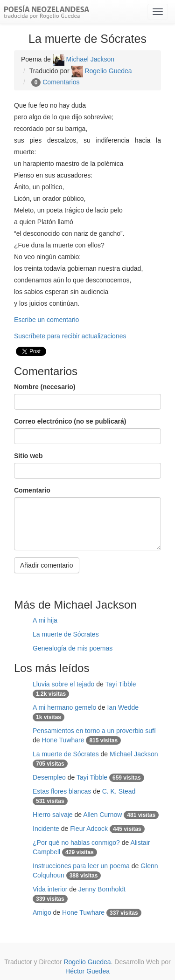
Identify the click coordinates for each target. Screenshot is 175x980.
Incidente (46, 829)
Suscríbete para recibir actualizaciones (70, 336)
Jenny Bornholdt (102, 889)
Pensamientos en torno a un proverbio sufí (94, 731)
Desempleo (49, 777)
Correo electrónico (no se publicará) (70, 421)
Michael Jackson (84, 59)
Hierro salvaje (53, 815)
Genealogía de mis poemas (73, 648)
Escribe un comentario (46, 320)
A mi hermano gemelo (64, 707)
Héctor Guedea (87, 971)
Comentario (32, 490)
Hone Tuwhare (63, 740)
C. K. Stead (119, 791)
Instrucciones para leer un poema (81, 866)
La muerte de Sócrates (66, 634)
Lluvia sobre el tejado (63, 684)
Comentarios (61, 82)
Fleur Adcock (89, 829)
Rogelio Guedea (102, 71)
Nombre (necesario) (45, 387)
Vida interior (50, 889)
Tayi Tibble (120, 684)
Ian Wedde (123, 707)
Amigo (42, 912)
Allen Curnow (102, 815)
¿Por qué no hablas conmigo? (76, 843)
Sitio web (28, 456)
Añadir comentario (47, 565)
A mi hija (45, 620)
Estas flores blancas (62, 791)
